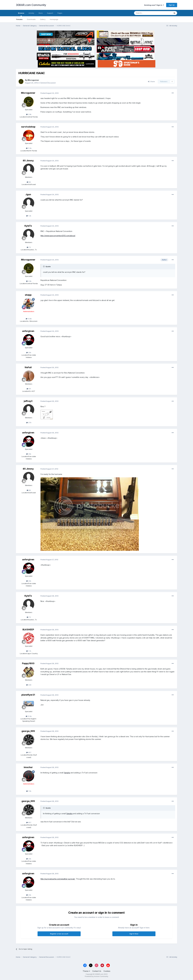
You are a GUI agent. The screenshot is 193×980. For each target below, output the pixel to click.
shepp (28, 295)
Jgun (28, 194)
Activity (31, 13)
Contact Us (97, 971)
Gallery (43, 19)
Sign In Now (134, 934)
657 (29, 752)
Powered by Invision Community (96, 976)
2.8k (29, 114)
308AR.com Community (31, 5)
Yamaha (67, 773)
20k (29, 353)
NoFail (28, 367)
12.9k (29, 716)
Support (50, 13)
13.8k (29, 319)
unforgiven (28, 331)
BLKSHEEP (28, 630)
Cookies (107, 971)
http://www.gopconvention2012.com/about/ (58, 236)
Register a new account (59, 934)
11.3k (29, 148)
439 (29, 685)
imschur (28, 767)
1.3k (29, 216)
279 (29, 423)
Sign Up (172, 5)
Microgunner (33, 80)
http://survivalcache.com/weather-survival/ (58, 879)
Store (41, 13)
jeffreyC (28, 401)
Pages (60, 13)
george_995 (28, 731)
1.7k (29, 651)
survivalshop (28, 127)
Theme (86, 971)
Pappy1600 (28, 663)
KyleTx (28, 226)
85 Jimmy (28, 161)
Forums (19, 19)
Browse (21, 14)
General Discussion (48, 83)
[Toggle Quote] (44, 266)
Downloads (31, 19)
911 (29, 389)
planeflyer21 (28, 695)
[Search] (147, 13)
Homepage (54, 19)
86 (29, 182)
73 (29, 247)
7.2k (29, 791)
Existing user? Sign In (154, 5)
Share (151, 81)
